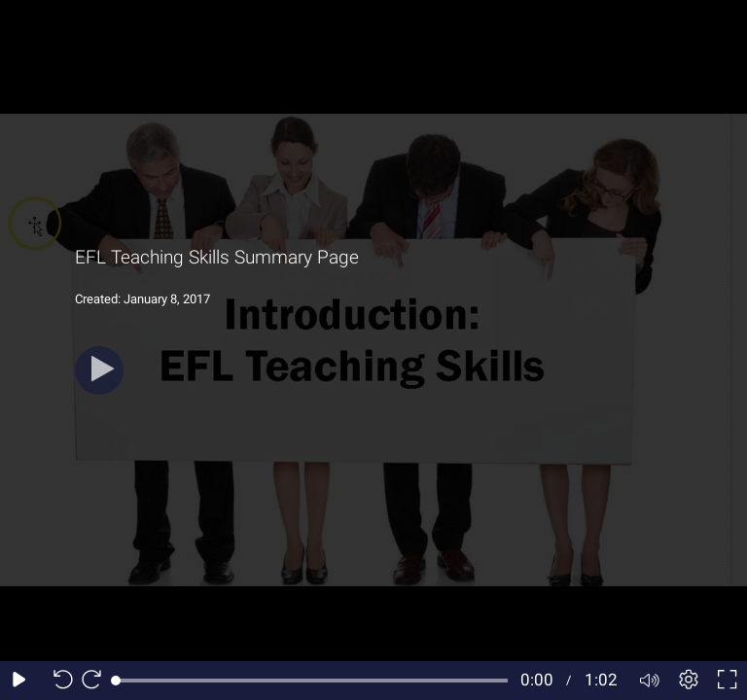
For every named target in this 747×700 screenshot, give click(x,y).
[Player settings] (689, 681)
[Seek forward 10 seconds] (96, 681)
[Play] (99, 370)
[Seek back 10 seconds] (58, 681)
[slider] (312, 681)
